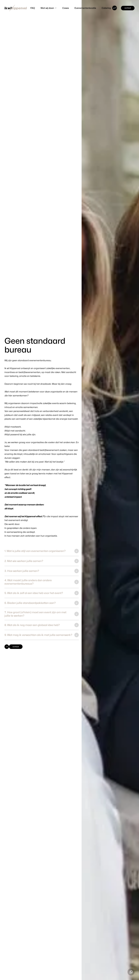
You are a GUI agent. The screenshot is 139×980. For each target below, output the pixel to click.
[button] (49, 8)
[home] (16, 8)
